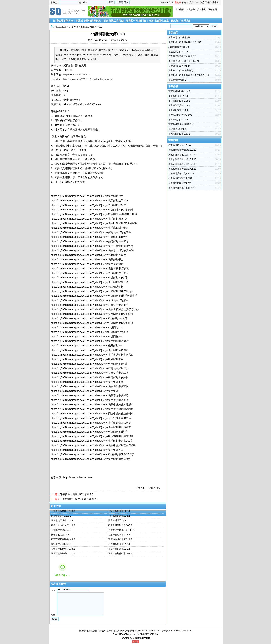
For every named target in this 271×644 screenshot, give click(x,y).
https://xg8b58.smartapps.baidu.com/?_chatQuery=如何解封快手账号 (90, 241)
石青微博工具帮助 (113, 21)
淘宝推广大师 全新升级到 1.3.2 (183, 71)
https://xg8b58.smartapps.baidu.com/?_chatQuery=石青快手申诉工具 (90, 373)
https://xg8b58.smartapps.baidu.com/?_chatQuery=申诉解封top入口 (89, 318)
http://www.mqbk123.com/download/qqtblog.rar (88, 79)
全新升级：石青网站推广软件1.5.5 (185, 42)
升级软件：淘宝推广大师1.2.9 (77, 494)
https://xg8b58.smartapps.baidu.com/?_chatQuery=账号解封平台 (87, 359)
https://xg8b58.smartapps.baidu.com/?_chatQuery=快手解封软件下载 (90, 282)
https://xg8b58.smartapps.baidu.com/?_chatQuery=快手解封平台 (87, 259)
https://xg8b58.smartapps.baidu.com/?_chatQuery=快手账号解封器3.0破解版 (94, 223)
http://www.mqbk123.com (77, 75)
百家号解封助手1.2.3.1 (119, 535)
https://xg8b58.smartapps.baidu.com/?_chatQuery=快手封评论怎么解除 (91, 423)
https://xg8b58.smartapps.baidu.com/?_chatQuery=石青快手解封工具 (90, 368)
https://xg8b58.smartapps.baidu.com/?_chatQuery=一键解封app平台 (89, 237)
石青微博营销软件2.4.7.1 (120, 525)
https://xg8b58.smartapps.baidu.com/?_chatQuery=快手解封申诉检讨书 (91, 427)
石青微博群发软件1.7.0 (180, 183)
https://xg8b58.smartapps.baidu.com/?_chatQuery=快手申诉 (85, 391)
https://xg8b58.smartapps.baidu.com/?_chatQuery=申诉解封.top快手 (89, 278)
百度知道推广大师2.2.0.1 (63, 525)
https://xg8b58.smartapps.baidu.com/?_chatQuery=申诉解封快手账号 (90, 332)
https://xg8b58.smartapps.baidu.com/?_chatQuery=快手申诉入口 (87, 450)
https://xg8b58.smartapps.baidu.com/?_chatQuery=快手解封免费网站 (90, 350)
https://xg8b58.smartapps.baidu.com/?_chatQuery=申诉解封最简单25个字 (92, 454)
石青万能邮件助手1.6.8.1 (63, 539)
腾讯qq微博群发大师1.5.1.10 (182, 159)
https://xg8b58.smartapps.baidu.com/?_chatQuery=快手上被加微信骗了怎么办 (95, 309)
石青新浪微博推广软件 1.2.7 (182, 56)
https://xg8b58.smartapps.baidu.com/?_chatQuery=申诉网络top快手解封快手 (94, 296)
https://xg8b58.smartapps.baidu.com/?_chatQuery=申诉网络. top (87, 327)
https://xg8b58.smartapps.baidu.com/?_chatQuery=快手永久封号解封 (90, 228)
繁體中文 (202, 9)
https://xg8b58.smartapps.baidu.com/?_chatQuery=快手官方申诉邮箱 (90, 395)
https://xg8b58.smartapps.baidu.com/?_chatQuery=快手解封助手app (89, 201)
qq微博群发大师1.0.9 (179, 47)
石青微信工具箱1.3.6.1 (62, 521)
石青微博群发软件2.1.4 (180, 145)
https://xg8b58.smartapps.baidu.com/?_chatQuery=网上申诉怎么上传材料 (92, 414)
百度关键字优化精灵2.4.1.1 (121, 530)
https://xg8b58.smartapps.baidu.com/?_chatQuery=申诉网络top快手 (89, 432)
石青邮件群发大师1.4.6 (180, 66)
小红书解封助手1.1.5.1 (119, 516)
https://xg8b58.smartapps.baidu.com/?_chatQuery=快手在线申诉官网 (90, 386)
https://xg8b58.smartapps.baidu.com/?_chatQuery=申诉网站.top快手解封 (92, 210)
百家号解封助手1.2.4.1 (119, 511)
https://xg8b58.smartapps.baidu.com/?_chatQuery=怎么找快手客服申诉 (91, 418)
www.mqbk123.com (143, 631)
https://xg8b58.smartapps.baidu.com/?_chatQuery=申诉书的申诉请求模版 (92, 436)
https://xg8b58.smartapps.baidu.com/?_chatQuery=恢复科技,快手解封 (90, 269)
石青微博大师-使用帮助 (180, 38)
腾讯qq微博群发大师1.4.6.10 (182, 164)
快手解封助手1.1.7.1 (118, 521)
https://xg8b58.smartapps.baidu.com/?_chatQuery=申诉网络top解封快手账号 (94, 214)
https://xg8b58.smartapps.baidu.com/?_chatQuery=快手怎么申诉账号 (90, 400)
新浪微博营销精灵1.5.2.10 (181, 174)
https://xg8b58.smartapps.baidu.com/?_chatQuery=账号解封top (86, 346)
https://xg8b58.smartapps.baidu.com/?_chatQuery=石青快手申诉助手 (90, 305)
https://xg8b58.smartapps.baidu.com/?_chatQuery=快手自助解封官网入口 (92, 355)
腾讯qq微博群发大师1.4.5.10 (182, 169)
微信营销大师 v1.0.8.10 (180, 52)
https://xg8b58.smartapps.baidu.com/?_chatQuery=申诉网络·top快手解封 (92, 323)
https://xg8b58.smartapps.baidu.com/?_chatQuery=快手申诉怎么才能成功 (92, 404)
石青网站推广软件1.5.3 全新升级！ (79, 499)
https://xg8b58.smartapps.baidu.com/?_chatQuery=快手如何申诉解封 (90, 341)
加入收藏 (191, 9)
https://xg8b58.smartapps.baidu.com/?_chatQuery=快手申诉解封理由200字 (93, 445)
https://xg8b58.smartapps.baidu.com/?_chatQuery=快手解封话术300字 (91, 459)
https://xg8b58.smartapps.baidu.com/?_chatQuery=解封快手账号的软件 (91, 232)
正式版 (175, 21)
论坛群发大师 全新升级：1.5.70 (184, 61)
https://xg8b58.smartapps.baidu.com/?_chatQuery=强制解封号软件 (88, 255)
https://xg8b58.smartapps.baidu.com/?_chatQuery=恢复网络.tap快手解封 (92, 314)
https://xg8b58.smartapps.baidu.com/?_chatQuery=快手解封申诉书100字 (92, 441)
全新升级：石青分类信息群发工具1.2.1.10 (189, 75)
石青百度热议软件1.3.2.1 (63, 554)
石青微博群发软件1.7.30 (180, 178)
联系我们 (186, 21)
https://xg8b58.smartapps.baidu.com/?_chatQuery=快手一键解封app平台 (92, 246)
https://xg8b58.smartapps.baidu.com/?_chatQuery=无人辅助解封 (87, 287)
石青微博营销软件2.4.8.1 (63, 511)
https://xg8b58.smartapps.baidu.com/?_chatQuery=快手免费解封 (87, 264)
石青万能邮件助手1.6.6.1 (120, 554)
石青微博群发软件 (142, 638)
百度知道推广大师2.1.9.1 (120, 539)
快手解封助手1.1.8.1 (61, 516)
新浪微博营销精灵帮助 (88, 21)
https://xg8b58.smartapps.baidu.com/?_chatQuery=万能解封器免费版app (92, 291)
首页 (71, 27)
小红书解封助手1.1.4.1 (119, 544)
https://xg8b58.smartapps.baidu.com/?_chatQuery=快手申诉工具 (87, 382)
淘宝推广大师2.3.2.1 (61, 544)
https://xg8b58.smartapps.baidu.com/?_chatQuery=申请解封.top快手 (89, 377)
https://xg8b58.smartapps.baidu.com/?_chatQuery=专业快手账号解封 (90, 300)
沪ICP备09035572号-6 (148, 634)
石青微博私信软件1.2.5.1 (63, 549)
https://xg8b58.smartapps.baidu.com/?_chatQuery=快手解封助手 (87, 196)
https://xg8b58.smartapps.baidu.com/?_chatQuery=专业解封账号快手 (90, 205)
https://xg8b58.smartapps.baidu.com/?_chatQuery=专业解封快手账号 (90, 273)
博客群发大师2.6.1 (60, 535)
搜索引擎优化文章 (159, 21)
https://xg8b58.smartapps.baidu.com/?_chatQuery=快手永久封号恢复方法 (92, 250)
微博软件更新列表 (63, 21)
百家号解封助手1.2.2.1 (119, 549)
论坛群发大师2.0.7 (177, 80)
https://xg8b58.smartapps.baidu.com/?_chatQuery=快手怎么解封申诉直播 (92, 409)
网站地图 (212, 9)
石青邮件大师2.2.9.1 (61, 530)
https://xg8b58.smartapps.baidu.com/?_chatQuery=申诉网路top (86, 337)
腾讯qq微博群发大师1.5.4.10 (182, 155)
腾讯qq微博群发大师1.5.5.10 (182, 150)
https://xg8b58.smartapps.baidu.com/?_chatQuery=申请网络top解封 (89, 364)
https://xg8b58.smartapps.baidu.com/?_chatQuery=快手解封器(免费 (89, 219)
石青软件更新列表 (136, 21)
